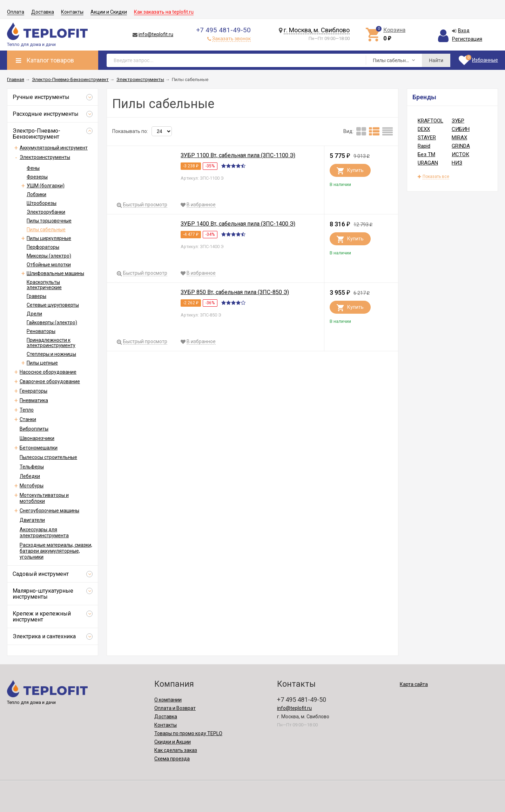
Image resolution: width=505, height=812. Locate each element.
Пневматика (34, 400)
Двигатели (32, 520)
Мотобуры (32, 486)
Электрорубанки (46, 212)
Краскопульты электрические (44, 285)
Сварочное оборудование (50, 381)
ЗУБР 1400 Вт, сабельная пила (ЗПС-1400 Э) (238, 224)
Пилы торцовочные (49, 221)
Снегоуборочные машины (49, 511)
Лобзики (36, 194)
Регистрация (467, 39)
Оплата (16, 12)
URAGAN (428, 163)
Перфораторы (43, 247)
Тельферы (32, 467)
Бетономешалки (39, 448)
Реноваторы (41, 331)
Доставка (43, 12)
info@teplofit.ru (156, 34)
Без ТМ (426, 154)
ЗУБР (458, 121)
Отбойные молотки (49, 265)
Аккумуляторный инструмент (54, 148)
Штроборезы (42, 203)
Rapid (424, 146)
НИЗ (457, 163)
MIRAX (459, 138)
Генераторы (33, 391)
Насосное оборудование (48, 372)
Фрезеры (37, 177)
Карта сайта (414, 684)
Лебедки (30, 476)
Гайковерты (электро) (52, 322)
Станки (28, 419)
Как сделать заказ (176, 750)
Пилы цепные (42, 363)
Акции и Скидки (109, 12)
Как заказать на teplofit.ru (164, 12)
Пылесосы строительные (48, 457)
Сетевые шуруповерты (53, 305)
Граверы (36, 296)
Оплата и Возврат (175, 708)
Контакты (72, 12)
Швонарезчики (37, 438)
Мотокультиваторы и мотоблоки (44, 498)
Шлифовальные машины (55, 273)
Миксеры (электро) (49, 256)
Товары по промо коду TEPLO (188, 733)
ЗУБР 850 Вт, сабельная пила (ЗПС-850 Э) (235, 292)
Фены (33, 168)
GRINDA (461, 146)
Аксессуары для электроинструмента (44, 533)
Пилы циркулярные (49, 238)
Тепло (27, 410)
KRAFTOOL (430, 121)
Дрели (34, 314)
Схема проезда (172, 759)
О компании (168, 700)
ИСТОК (460, 154)
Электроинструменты (45, 157)
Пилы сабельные (46, 229)
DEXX (424, 129)
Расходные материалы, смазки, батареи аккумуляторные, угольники (56, 551)
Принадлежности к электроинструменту (51, 343)
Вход (464, 31)
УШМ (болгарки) (46, 186)
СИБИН (461, 129)
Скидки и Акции (173, 742)
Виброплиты (34, 429)
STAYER (427, 138)
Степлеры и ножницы (51, 354)
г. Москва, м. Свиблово (317, 30)
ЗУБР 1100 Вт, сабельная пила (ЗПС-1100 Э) (238, 155)
